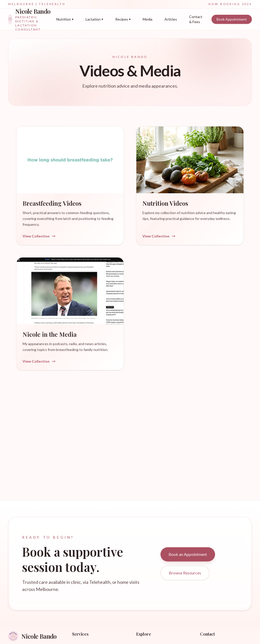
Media (148, 19)
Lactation (94, 19)
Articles (171, 19)
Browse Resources (185, 573)
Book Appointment (232, 19)
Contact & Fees (196, 19)
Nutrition (65, 19)
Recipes (123, 19)
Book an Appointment (188, 554)
